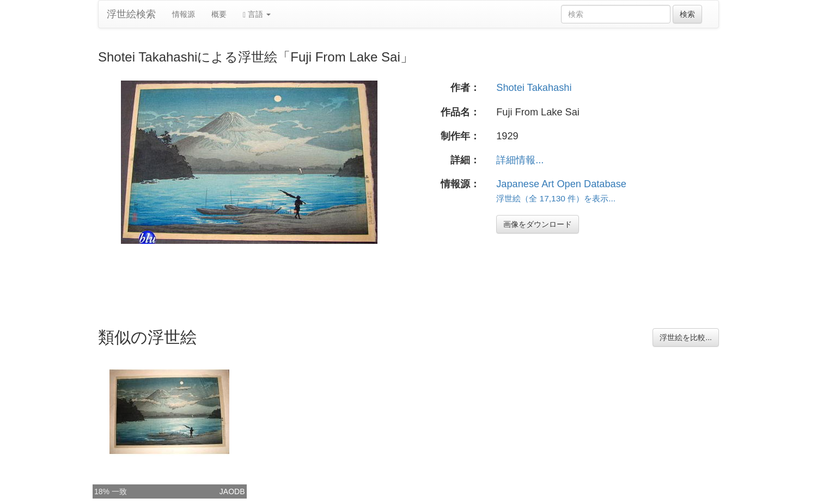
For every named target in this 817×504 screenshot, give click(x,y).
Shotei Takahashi (534, 88)
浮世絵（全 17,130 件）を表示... (556, 198)
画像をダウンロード (538, 224)
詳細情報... (520, 160)
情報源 (184, 14)
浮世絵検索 (131, 14)
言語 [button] (257, 14)
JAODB (232, 491)
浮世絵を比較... (686, 337)
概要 (219, 14)
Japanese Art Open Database (561, 184)
